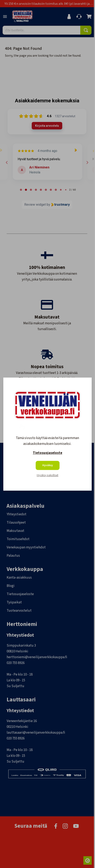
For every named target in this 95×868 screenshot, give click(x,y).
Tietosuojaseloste (47, 453)
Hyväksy (48, 465)
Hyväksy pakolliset (47, 475)
